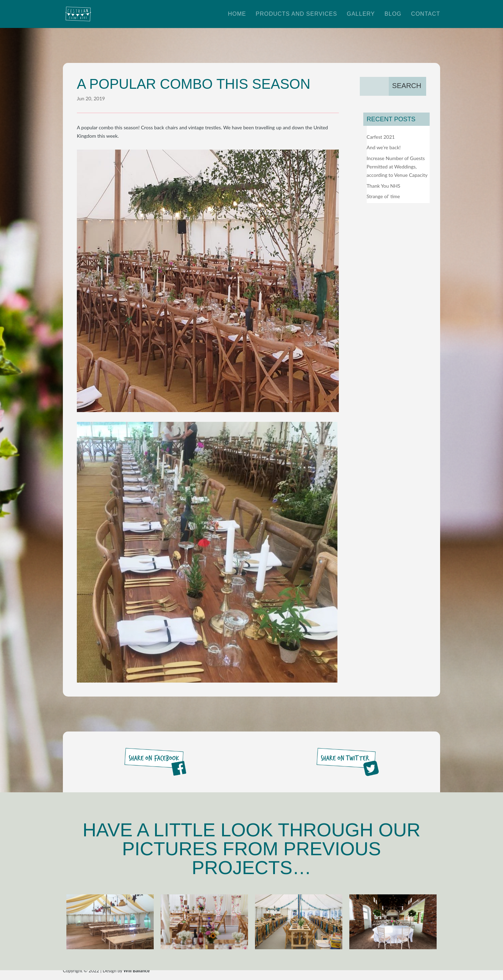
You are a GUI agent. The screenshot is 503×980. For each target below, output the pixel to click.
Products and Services (296, 14)
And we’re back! (384, 147)
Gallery (361, 14)
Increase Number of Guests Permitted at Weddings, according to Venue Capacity (397, 167)
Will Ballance (136, 971)
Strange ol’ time (383, 196)
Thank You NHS (384, 186)
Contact (426, 14)
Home (237, 14)
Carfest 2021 (381, 137)
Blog (393, 14)
